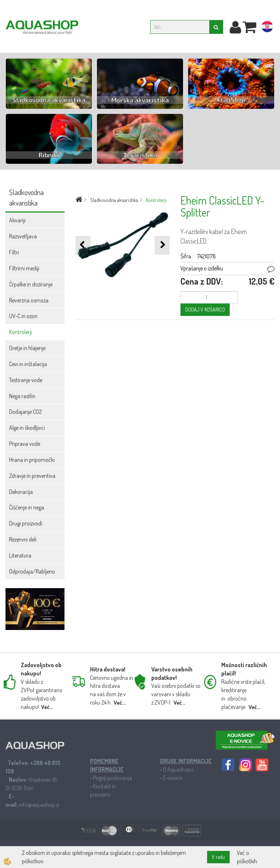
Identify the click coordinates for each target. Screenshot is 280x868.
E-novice (173, 778)
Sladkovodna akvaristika (114, 200)
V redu (218, 857)
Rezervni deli (23, 539)
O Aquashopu (178, 769)
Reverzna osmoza (29, 300)
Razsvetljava (23, 236)
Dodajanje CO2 (26, 412)
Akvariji (17, 220)
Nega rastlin (22, 396)
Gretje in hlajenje (27, 348)
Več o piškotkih (247, 857)
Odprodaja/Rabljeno (32, 571)
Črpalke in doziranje (31, 284)
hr (267, 28)
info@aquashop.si (39, 805)
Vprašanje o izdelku (202, 268)
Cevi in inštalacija (28, 364)
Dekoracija (21, 492)
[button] (162, 245)
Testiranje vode (26, 380)
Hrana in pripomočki (32, 460)
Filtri (14, 252)
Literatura (20, 555)
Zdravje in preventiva (32, 476)
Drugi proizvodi (26, 523)
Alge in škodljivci (27, 428)
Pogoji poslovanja (112, 778)
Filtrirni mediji (24, 268)
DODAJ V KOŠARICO (205, 310)
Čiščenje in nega (27, 507)
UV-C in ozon (23, 316)
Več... (47, 707)
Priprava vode (25, 444)
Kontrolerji (21, 332)
